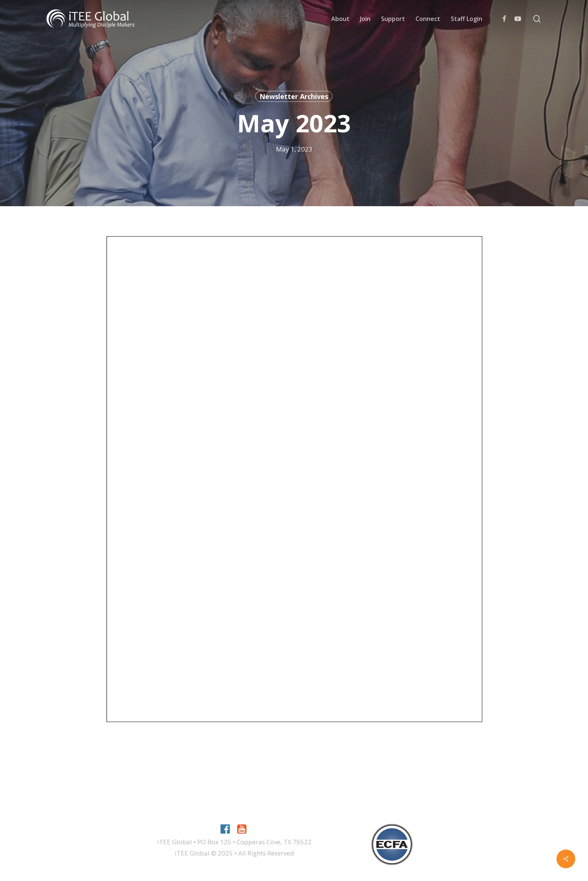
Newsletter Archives (294, 96)
